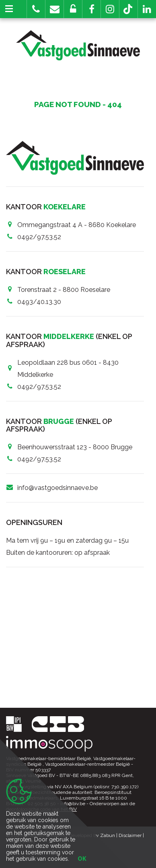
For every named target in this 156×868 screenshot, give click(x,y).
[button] (91, 9)
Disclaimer (130, 835)
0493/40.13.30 (39, 302)
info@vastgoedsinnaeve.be (57, 488)
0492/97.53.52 (39, 237)
